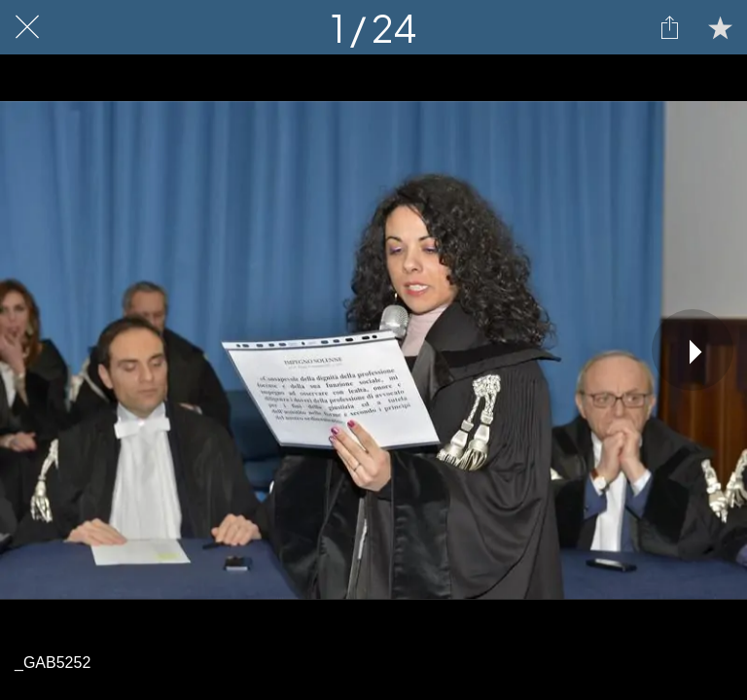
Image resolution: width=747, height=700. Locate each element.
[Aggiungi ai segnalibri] (720, 27)
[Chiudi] (27, 27)
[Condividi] (669, 27)
